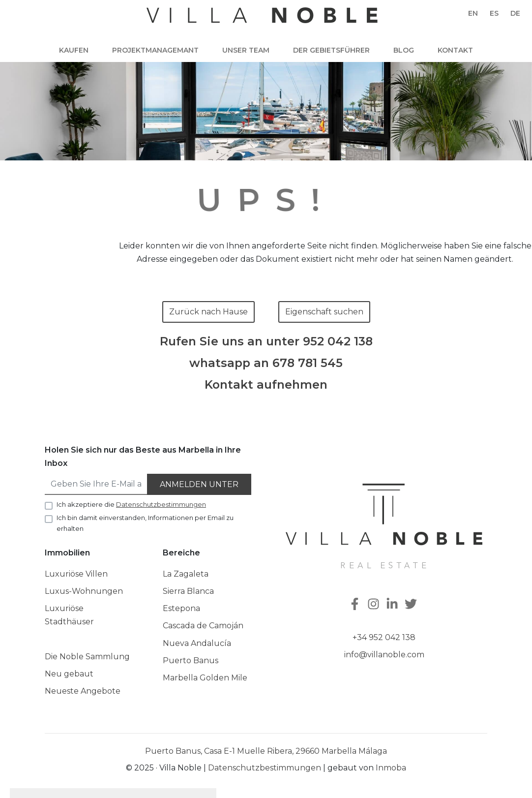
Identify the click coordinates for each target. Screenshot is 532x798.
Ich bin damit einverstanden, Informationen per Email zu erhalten (145, 523)
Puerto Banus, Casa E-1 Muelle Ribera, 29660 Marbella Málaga (266, 751)
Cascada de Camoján (203, 626)
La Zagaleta (186, 574)
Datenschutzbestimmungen (265, 768)
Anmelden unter (199, 484)
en (473, 13)
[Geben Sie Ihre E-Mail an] (96, 484)
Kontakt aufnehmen (266, 385)
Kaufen (74, 50)
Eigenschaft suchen (324, 312)
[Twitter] (412, 605)
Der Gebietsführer (331, 50)
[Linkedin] (393, 605)
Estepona (181, 608)
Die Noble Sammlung (87, 657)
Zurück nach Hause (208, 312)
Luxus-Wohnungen (84, 591)
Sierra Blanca (188, 591)
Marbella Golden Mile (205, 678)
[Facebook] (356, 605)
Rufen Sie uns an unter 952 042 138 (266, 341)
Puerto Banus (191, 660)
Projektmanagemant (155, 50)
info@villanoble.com (384, 655)
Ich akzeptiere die (131, 504)
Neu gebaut (69, 674)
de (515, 13)
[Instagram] (375, 605)
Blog (404, 50)
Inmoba (391, 768)
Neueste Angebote (83, 691)
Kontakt (455, 50)
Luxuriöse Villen (76, 574)
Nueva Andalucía (197, 643)
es (494, 13)
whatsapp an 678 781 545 (266, 363)
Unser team (246, 50)
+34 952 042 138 (384, 637)
